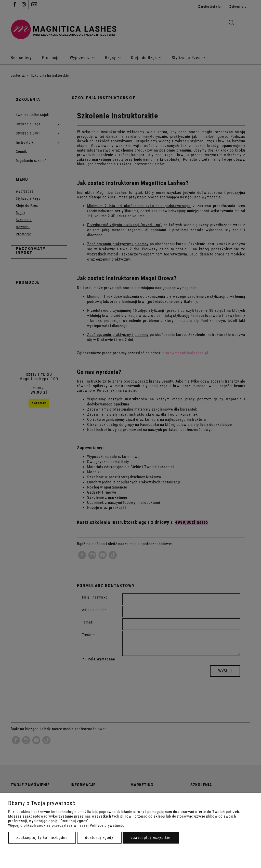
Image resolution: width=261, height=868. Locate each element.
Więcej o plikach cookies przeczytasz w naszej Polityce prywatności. (67, 825)
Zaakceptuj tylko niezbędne (42, 838)
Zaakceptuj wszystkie (151, 838)
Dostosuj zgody (99, 838)
